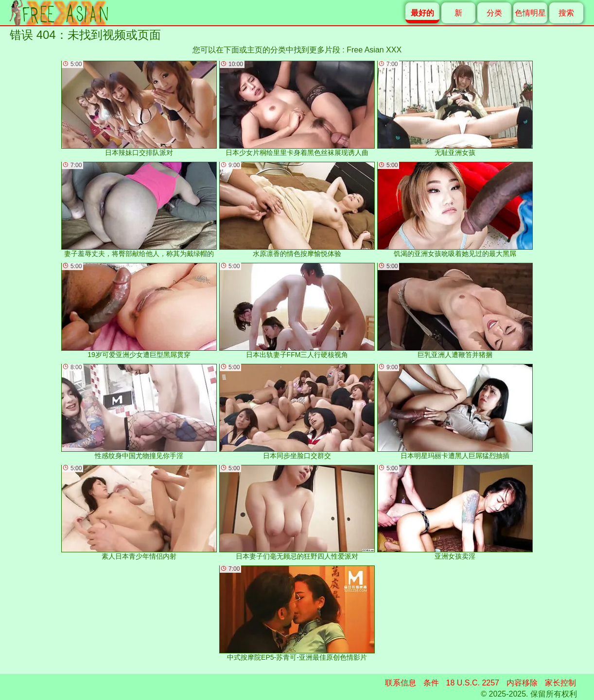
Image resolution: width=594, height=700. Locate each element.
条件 (431, 683)
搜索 (566, 13)
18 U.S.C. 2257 (473, 683)
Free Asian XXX (374, 50)
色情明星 (530, 13)
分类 (494, 13)
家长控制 (560, 683)
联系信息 (401, 683)
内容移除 (522, 683)
